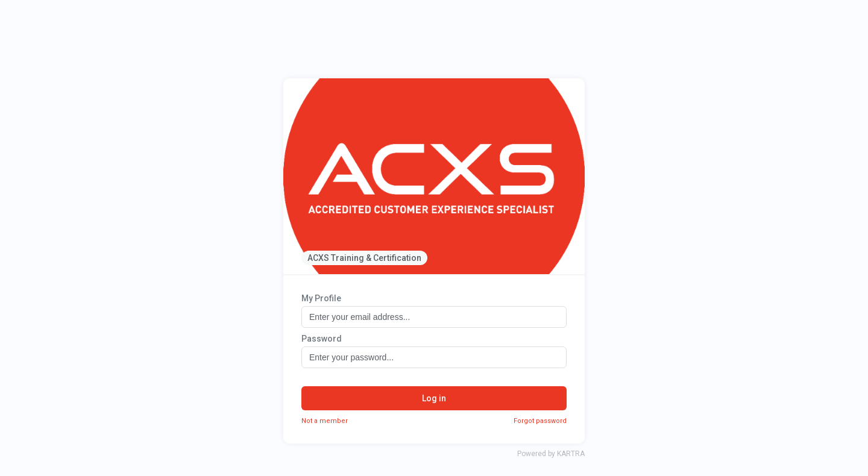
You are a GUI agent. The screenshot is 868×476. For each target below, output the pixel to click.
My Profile (321, 298)
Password (322, 339)
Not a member (325, 421)
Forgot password (540, 421)
